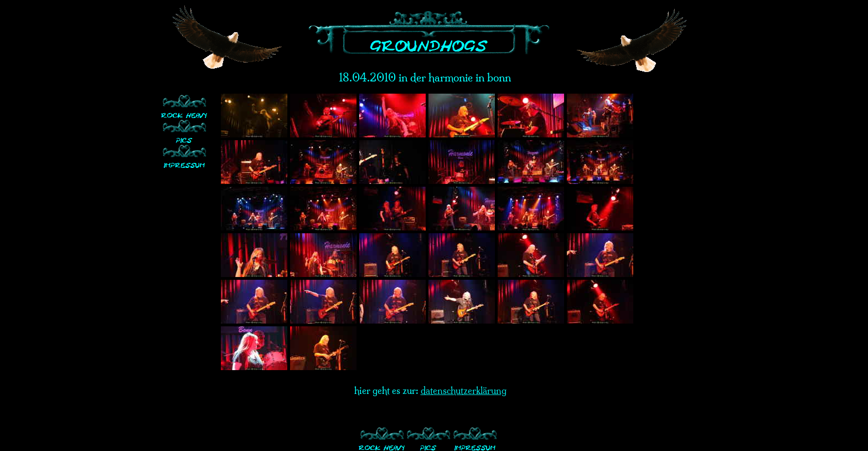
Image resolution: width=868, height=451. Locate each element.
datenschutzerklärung (464, 391)
